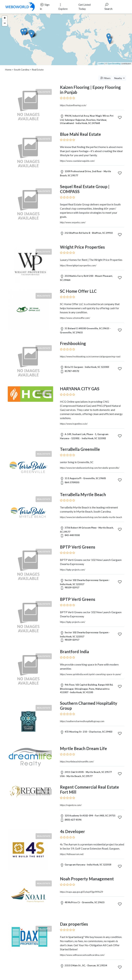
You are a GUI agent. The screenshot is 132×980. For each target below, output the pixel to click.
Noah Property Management (87, 879)
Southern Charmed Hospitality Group (89, 706)
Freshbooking (73, 343)
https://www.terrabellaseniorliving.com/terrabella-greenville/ (90, 468)
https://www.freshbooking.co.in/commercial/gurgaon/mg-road (90, 357)
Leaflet (101, 64)
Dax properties (74, 924)
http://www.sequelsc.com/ (73, 222)
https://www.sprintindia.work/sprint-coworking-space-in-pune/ (91, 674)
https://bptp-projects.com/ (73, 570)
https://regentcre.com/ (71, 805)
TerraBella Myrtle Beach (83, 494)
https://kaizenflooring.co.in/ (73, 105)
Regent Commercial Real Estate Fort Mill (89, 789)
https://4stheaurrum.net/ (72, 854)
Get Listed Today (84, 7)
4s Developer (72, 831)
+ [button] (5, 18)
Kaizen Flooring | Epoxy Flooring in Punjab (90, 90)
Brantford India (74, 652)
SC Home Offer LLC (78, 291)
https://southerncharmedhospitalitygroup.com (82, 721)
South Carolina (22, 70)
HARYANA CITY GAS (80, 389)
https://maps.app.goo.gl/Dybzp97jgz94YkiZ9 (81, 892)
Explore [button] (63, 6)
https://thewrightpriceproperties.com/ (78, 265)
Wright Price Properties (82, 247)
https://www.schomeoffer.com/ (75, 318)
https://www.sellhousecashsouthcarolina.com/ (82, 955)
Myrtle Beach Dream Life (83, 748)
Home (8, 70)
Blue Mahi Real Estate (80, 134)
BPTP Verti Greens (78, 547)
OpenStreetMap (114, 64)
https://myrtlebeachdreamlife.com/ (77, 762)
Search (108, 6)
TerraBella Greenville (80, 449)
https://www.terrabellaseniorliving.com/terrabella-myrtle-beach (91, 517)
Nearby (118, 78)
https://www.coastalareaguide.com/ (77, 161)
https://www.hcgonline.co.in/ (74, 424)
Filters (105, 78)
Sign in (45, 6)
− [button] (5, 23)
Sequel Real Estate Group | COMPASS (85, 189)
